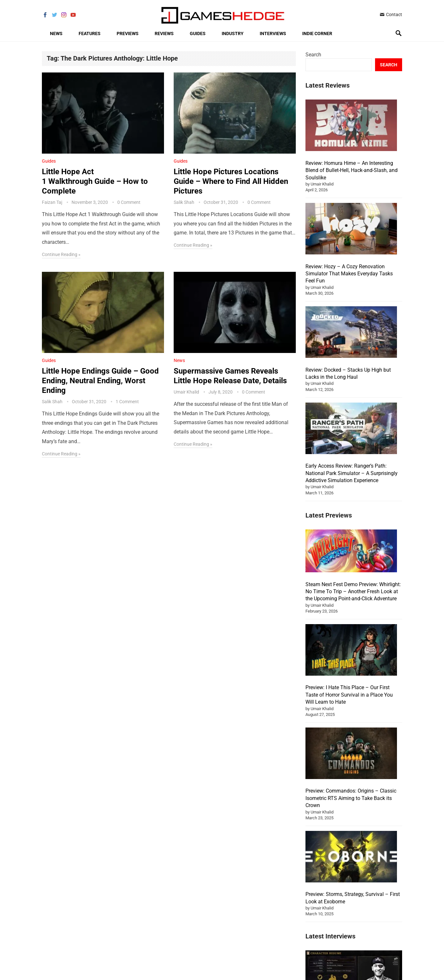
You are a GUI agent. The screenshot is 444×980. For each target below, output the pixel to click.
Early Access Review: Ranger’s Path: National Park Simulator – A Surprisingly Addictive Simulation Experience (352, 473)
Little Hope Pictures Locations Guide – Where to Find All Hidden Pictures (231, 181)
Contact (391, 14)
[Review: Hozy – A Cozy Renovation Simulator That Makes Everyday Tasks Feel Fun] (351, 230)
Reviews (164, 33)
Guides (198, 33)
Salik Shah (184, 202)
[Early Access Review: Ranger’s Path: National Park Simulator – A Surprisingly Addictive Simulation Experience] (351, 429)
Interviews (273, 33)
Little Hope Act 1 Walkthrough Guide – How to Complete (95, 181)
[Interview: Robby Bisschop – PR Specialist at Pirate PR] (354, 934)
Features (90, 33)
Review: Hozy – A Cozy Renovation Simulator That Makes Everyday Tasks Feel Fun (349, 274)
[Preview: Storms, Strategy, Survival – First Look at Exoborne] (351, 813)
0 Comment (129, 202)
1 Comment (127, 402)
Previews (128, 33)
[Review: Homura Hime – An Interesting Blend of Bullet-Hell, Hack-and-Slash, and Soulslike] (351, 126)
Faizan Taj (52, 202)
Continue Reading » (61, 254)
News (56, 33)
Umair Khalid (186, 392)
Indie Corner (317, 33)
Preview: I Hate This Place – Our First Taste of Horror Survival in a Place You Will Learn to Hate (349, 651)
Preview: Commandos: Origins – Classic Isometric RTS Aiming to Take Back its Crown (351, 754)
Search (313, 55)
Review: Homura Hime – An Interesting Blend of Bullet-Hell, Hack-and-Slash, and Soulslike (352, 170)
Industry (233, 33)
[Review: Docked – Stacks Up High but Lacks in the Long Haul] (351, 333)
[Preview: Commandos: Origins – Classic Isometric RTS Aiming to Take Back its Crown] (351, 710)
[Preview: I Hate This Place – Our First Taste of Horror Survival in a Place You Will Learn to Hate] (351, 607)
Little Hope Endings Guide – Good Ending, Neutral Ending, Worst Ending (100, 381)
